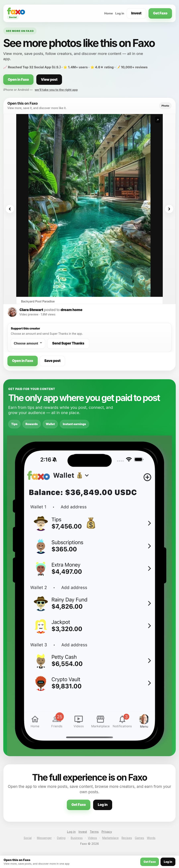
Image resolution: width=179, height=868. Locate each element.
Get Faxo (160, 13)
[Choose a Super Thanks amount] (28, 344)
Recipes (127, 838)
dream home (72, 310)
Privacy (107, 832)
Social (28, 838)
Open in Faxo (18, 80)
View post (49, 80)
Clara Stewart (31, 310)
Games (139, 838)
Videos (93, 838)
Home (108, 13)
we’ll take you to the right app (56, 90)
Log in (120, 13)
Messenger (44, 838)
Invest (136, 13)
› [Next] (169, 209)
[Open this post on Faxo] (89, 206)
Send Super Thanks (68, 343)
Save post (52, 361)
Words (151, 838)
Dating (61, 838)
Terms (94, 832)
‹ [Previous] (10, 209)
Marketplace (110, 838)
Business (77, 838)
